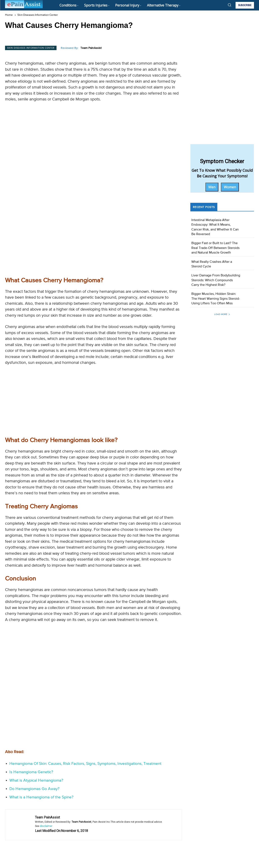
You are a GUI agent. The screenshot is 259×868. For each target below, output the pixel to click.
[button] (229, 5)
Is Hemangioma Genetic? (31, 712)
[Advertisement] (93, 136)
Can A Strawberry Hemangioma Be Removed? (43, 822)
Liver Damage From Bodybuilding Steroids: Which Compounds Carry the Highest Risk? (216, 280)
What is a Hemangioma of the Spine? (41, 737)
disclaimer (46, 766)
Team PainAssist (91, 48)
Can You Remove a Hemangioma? (154, 822)
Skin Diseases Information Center (38, 15)
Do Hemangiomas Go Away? (34, 728)
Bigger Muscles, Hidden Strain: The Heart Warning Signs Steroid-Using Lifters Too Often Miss (216, 299)
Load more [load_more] (222, 314)
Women (230, 187)
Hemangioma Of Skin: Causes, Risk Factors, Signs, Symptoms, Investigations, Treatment (85, 703)
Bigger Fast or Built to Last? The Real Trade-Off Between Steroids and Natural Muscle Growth (215, 248)
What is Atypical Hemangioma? (36, 720)
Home (9, 15)
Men (212, 187)
